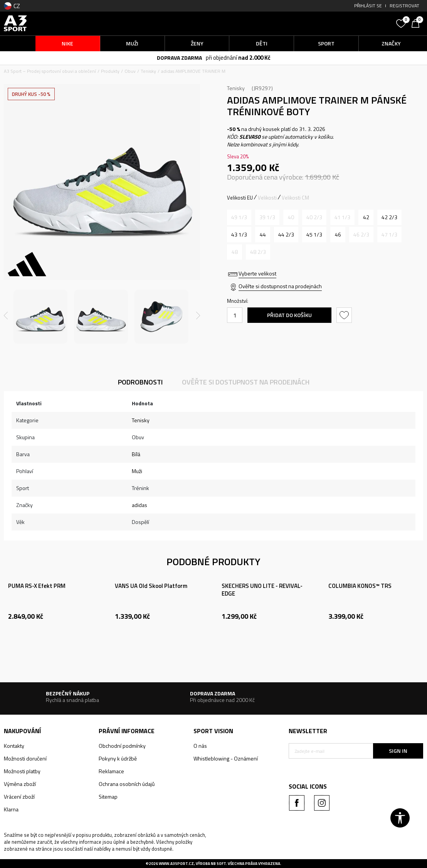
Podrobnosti (140, 382)
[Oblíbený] (402, 23)
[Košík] (417, 23)
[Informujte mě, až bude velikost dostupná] (239, 217)
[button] (340, 23)
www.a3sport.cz (176, 864)
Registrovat (404, 6)
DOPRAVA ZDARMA (179, 58)
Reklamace (111, 771)
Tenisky (148, 71)
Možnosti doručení (25, 758)
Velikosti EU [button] (240, 198)
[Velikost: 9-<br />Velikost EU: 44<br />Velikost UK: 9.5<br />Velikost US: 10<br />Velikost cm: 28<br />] (263, 235)
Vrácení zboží (19, 797)
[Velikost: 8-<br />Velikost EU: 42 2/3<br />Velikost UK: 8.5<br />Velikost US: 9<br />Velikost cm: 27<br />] (389, 217)
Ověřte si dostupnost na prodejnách (280, 286)
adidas (140, 505)
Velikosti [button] (267, 198)
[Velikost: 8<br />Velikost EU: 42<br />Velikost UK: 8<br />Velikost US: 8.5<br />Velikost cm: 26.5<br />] (366, 217)
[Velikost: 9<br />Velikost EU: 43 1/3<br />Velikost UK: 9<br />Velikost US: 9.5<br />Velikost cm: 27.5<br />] (239, 235)
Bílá (136, 454)
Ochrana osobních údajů (127, 784)
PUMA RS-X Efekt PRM (37, 586)
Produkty (110, 71)
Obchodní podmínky (122, 746)
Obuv (130, 71)
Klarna (11, 809)
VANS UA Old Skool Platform (151, 586)
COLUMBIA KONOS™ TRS (360, 586)
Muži (137, 471)
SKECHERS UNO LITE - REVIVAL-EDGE (262, 590)
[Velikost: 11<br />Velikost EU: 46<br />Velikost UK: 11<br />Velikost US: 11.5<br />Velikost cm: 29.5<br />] (338, 235)
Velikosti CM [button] (295, 198)
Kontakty (14, 746)
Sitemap (108, 797)
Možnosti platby (22, 771)
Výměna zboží (20, 784)
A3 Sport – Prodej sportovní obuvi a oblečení (50, 71)
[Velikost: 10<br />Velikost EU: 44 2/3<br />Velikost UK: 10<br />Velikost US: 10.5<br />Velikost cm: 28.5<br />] (286, 235)
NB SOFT (218, 864)
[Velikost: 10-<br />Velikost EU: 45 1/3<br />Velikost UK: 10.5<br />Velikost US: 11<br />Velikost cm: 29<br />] (314, 235)
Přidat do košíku (289, 315)
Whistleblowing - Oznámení (226, 758)
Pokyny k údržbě (118, 758)
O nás (200, 746)
